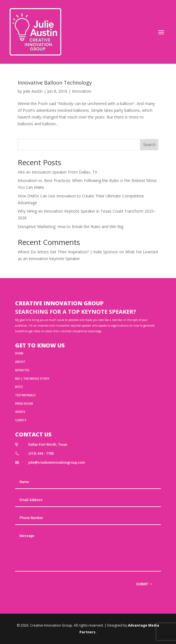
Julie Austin (33, 91)
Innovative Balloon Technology (55, 83)
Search (149, 144)
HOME (19, 353)
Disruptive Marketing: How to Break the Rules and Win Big (70, 227)
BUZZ (19, 387)
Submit (142, 584)
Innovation (82, 91)
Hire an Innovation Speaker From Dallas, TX (57, 172)
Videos (20, 412)
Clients (21, 420)
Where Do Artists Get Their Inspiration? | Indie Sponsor (68, 252)
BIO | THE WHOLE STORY (32, 379)
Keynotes (22, 370)
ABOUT (20, 362)
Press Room (24, 404)
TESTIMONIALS (25, 395)
